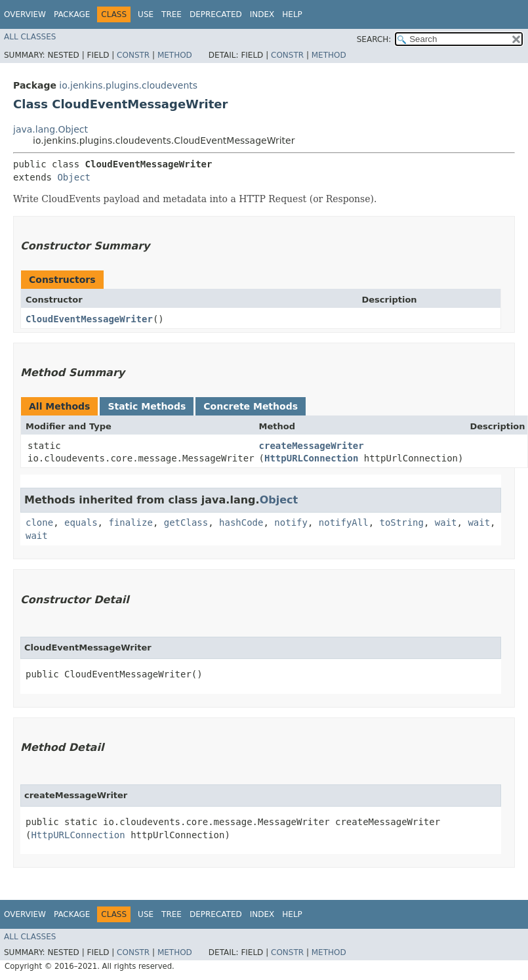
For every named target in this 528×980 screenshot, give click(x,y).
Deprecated (216, 14)
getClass (186, 522)
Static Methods (147, 406)
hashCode (241, 522)
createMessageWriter (312, 446)
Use (146, 14)
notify (291, 522)
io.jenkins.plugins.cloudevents (128, 85)
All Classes (30, 37)
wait (446, 522)
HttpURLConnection (311, 458)
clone (39, 522)
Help (292, 14)
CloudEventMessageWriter (89, 319)
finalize (130, 522)
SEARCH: (374, 39)
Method (175, 55)
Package (72, 14)
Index (262, 14)
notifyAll (344, 522)
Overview (25, 14)
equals (81, 522)
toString (402, 522)
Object (74, 177)
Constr (133, 55)
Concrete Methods (251, 406)
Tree (172, 14)
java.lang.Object (51, 129)
